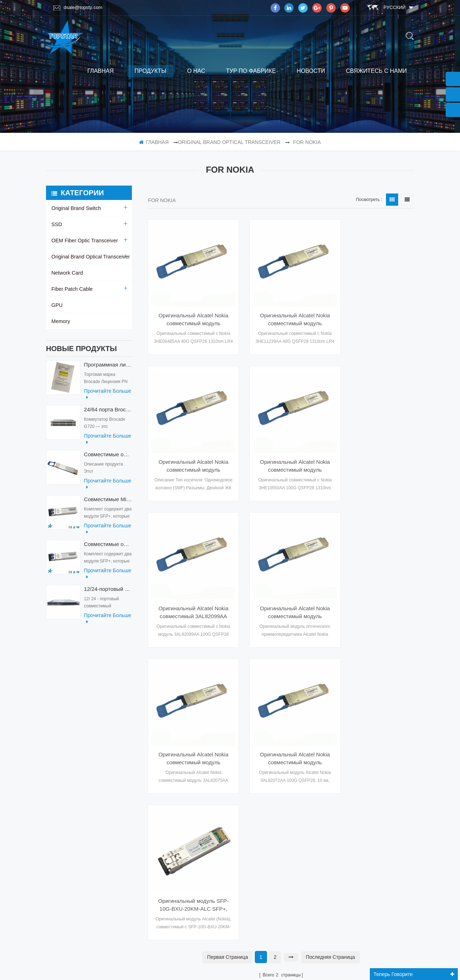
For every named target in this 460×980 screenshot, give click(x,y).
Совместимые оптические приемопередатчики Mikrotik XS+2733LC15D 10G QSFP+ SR (108, 548)
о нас (196, 71)
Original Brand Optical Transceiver (229, 142)
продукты (150, 71)
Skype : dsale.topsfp (361, 816)
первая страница (227, 634)
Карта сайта (66, 796)
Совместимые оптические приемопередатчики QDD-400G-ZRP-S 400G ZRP (108, 458)
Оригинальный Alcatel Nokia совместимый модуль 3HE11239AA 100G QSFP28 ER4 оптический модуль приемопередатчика (281, 310)
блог (57, 782)
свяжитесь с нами (376, 71)
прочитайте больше (108, 398)
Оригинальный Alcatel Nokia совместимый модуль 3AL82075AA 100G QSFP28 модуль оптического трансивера (373, 446)
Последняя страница (331, 634)
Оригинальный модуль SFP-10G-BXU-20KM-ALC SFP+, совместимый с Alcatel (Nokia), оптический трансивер (373, 583)
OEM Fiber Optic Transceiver (84, 241)
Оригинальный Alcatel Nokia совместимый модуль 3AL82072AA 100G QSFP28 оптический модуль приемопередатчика (281, 583)
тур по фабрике (251, 71)
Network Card (67, 273)
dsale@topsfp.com (78, 8)
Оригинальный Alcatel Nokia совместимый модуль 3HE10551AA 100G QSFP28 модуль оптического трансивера (373, 310)
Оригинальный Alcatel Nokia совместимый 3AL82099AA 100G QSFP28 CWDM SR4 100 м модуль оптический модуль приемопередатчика (281, 446)
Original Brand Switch (76, 208)
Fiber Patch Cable (72, 289)
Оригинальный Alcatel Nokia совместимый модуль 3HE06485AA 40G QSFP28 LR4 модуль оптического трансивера (189, 310)
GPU (57, 305)
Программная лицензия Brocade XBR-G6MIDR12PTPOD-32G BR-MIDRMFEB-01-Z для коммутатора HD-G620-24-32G (108, 368)
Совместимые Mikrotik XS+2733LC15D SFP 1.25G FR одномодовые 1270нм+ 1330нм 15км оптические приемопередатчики (108, 503)
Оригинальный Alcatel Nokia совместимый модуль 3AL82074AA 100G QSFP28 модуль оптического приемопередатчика (189, 583)
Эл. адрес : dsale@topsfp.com (372, 801)
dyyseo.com (327, 967)
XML (56, 768)
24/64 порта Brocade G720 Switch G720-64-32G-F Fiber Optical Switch (108, 413)
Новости (311, 71)
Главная (100, 71)
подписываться (250, 908)
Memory (61, 321)
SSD (57, 224)
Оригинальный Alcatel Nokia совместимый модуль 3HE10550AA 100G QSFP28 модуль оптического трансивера (189, 446)
